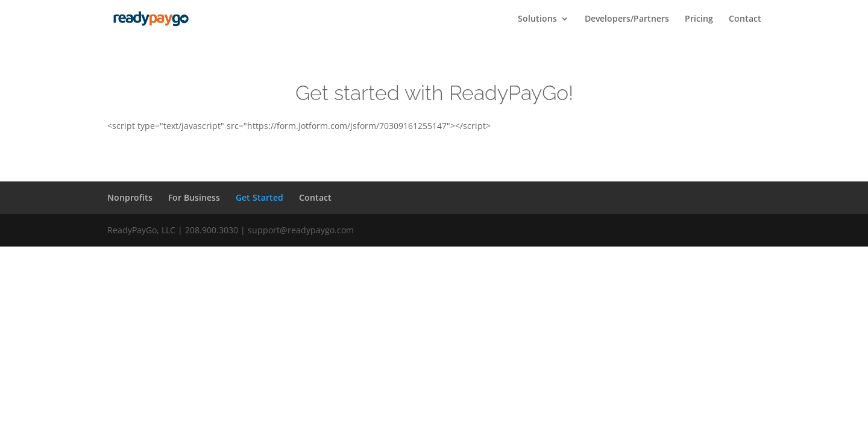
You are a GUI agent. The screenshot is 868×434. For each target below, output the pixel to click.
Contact (745, 19)
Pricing (699, 19)
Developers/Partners (627, 19)
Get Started (259, 197)
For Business (194, 197)
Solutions (537, 19)
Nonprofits (130, 197)
